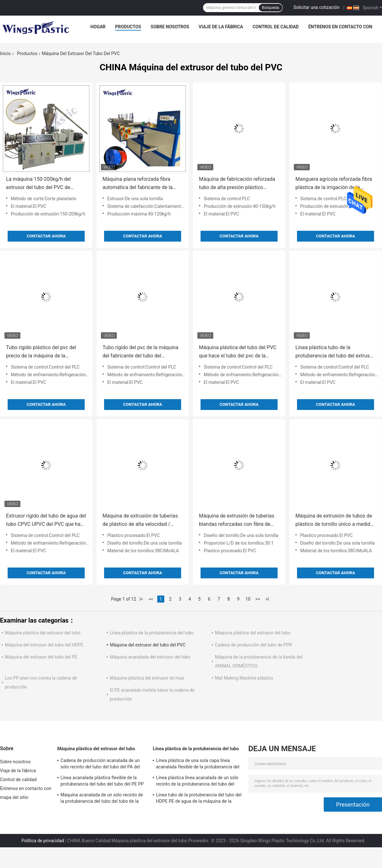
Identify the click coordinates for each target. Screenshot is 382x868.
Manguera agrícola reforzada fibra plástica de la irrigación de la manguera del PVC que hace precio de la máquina (335, 184)
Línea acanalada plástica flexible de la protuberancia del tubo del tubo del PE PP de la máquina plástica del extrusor (102, 782)
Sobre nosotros (170, 27)
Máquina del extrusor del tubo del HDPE (44, 645)
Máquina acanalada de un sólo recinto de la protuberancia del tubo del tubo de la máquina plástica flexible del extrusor (102, 799)
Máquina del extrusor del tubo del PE (41, 657)
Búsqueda (271, 8)
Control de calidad (276, 27)
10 (248, 599)
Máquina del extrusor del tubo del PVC (148, 645)
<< (151, 599)
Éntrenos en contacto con (340, 27)
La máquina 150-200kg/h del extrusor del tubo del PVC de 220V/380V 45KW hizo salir (38, 184)
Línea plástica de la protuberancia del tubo (152, 633)
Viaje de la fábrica (221, 27)
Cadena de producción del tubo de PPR (253, 645)
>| (268, 599)
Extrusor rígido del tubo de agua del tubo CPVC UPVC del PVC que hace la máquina (46, 521)
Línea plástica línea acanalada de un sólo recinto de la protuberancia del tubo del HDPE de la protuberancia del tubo (197, 782)
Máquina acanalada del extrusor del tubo (150, 657)
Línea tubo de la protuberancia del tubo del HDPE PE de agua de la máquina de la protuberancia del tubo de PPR (199, 799)
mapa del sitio (14, 797)
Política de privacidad (42, 841)
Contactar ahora (46, 236)
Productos (128, 27)
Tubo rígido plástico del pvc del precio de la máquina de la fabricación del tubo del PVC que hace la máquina (43, 352)
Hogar (98, 27)
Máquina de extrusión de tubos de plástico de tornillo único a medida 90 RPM (334, 521)
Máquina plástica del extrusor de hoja (147, 678)
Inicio (5, 53)
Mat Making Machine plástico (244, 678)
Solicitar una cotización (317, 7)
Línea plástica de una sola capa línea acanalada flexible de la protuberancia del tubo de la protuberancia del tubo (198, 765)
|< (141, 599)
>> (258, 599)
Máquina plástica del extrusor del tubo (43, 633)
